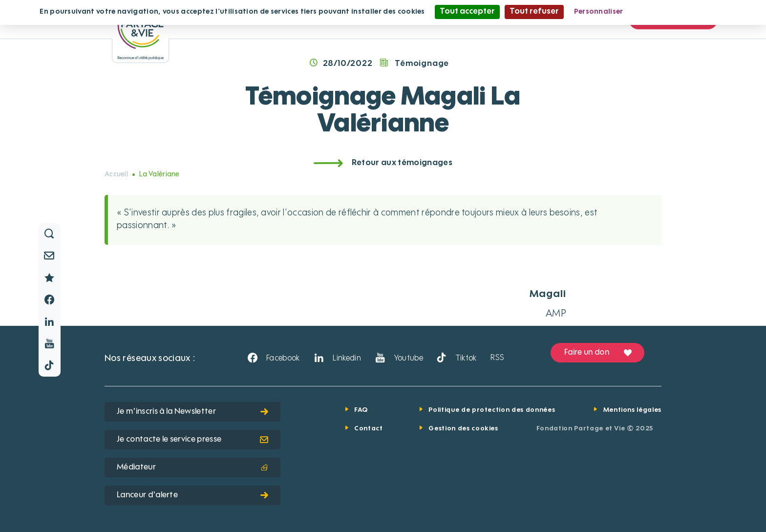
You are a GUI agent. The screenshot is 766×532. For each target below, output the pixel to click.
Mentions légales (632, 410)
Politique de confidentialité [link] (681, 12)
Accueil (116, 174)
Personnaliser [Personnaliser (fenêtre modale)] (599, 12)
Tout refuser (534, 12)
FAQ (361, 410)
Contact (369, 429)
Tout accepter (467, 12)
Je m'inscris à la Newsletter (192, 412)
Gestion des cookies (463, 429)
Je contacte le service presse (192, 440)
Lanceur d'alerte (192, 495)
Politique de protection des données (492, 410)
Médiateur (192, 468)
